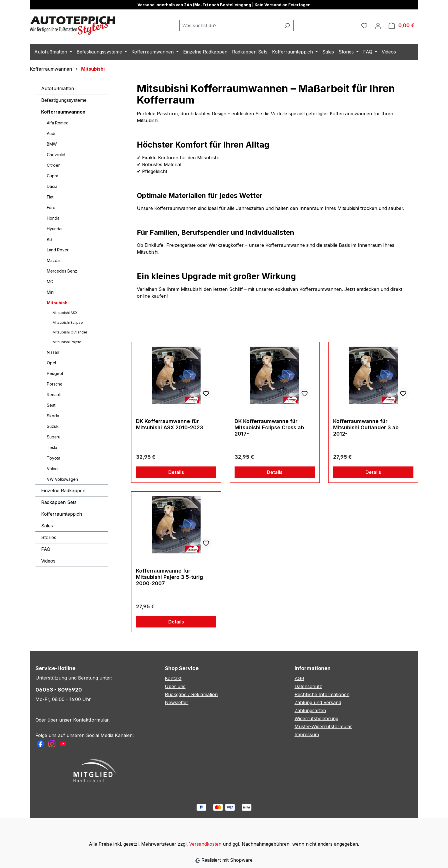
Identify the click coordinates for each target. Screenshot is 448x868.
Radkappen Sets (59, 502)
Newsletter (177, 702)
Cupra (53, 176)
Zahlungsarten (310, 710)
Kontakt (173, 678)
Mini (51, 292)
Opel (51, 363)
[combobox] (230, 25)
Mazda (53, 260)
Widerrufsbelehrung (316, 718)
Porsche (55, 384)
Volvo (52, 469)
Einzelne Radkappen (63, 490)
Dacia (52, 186)
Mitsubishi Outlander (70, 332)
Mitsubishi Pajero (67, 342)
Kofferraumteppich (62, 514)
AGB (299, 678)
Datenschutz (308, 686)
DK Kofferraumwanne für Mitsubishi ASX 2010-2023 (170, 424)
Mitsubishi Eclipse (68, 322)
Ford (51, 207)
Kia (50, 239)
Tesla (52, 447)
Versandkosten (205, 844)
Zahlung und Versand (318, 702)
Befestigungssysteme (64, 100)
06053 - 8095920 (59, 690)
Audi (51, 133)
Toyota (54, 458)
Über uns (175, 686)
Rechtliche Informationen (322, 694)
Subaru (54, 437)
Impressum (307, 734)
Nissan (53, 352)
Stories (49, 537)
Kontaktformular (91, 720)
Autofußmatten (58, 88)
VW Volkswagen (62, 479)
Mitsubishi (58, 303)
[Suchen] (287, 25)
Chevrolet (56, 155)
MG (50, 282)
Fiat (50, 197)
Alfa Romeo (58, 123)
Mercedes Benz (62, 271)
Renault (54, 395)
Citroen (54, 165)
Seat (51, 405)
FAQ (46, 549)
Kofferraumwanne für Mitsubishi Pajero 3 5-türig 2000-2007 (170, 577)
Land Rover (58, 250)
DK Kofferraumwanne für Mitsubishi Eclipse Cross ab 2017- (269, 427)
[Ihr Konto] (378, 25)
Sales (47, 526)
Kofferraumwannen (63, 112)
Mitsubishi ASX (65, 313)
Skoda (53, 416)
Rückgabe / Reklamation (191, 694)
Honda (53, 218)
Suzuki (53, 426)
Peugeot (55, 373)
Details (176, 472)
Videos (48, 561)
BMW (52, 144)
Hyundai (55, 229)
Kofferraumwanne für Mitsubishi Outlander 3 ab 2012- (366, 427)
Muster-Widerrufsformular (323, 726)
